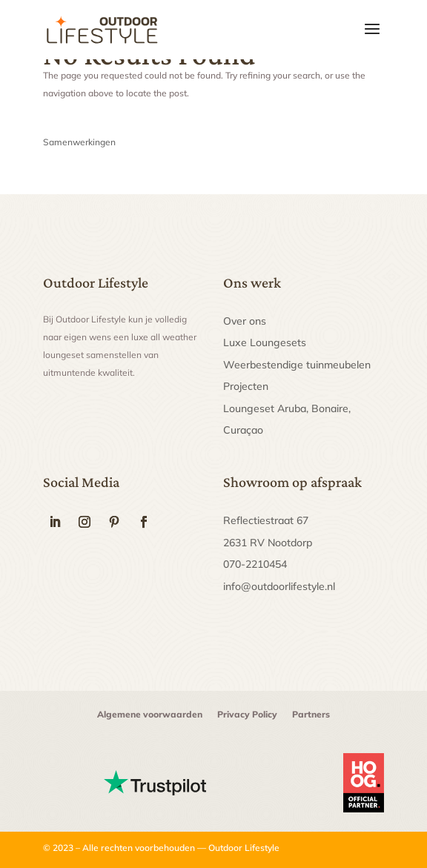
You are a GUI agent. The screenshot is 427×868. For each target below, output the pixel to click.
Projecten (246, 386)
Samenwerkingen (79, 142)
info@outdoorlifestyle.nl (279, 586)
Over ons (245, 321)
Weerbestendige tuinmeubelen (297, 365)
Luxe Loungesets (265, 342)
